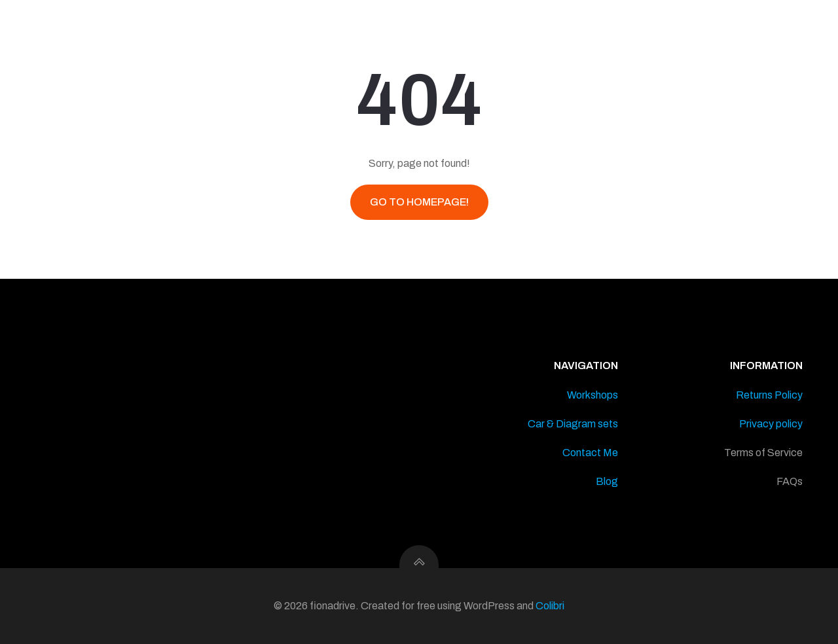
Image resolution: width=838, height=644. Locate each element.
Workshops (592, 395)
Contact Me (590, 453)
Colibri (550, 606)
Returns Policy (769, 395)
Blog (607, 481)
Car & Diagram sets (573, 424)
